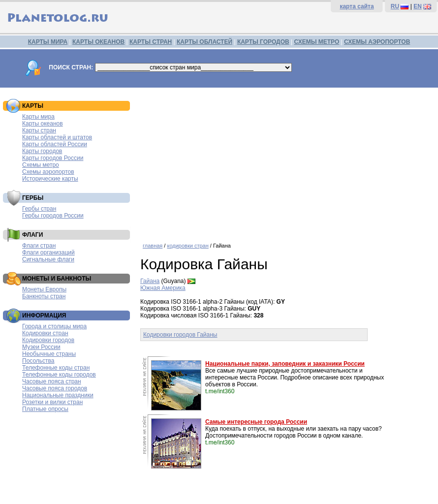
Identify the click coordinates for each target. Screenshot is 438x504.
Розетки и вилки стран (52, 402)
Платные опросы (45, 409)
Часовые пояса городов (55, 388)
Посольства (38, 361)
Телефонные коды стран (56, 368)
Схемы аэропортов (48, 172)
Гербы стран (39, 209)
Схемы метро (41, 165)
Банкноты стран (44, 296)
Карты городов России (53, 158)
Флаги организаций (48, 252)
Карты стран (39, 130)
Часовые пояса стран (52, 381)
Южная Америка (163, 288)
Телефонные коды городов (59, 375)
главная (153, 246)
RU (395, 6)
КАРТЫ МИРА (48, 42)
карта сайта (357, 6)
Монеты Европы (44, 289)
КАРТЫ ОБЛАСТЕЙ (204, 42)
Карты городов (42, 151)
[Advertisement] (287, 161)
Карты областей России (55, 144)
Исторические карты (50, 179)
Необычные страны (49, 354)
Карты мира (38, 117)
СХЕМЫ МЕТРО (316, 42)
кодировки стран (188, 246)
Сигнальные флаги (48, 259)
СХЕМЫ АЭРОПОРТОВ (377, 42)
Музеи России (41, 347)
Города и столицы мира (54, 326)
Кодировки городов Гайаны (180, 335)
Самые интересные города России (256, 422)
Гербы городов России (53, 216)
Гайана (150, 281)
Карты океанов (43, 124)
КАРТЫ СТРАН (151, 42)
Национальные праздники (58, 395)
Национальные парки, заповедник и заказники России (285, 364)
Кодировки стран (45, 333)
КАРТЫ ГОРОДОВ (263, 42)
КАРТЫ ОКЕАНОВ (98, 42)
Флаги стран (39, 246)
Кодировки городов (48, 340)
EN (418, 6)
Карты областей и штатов (57, 137)
